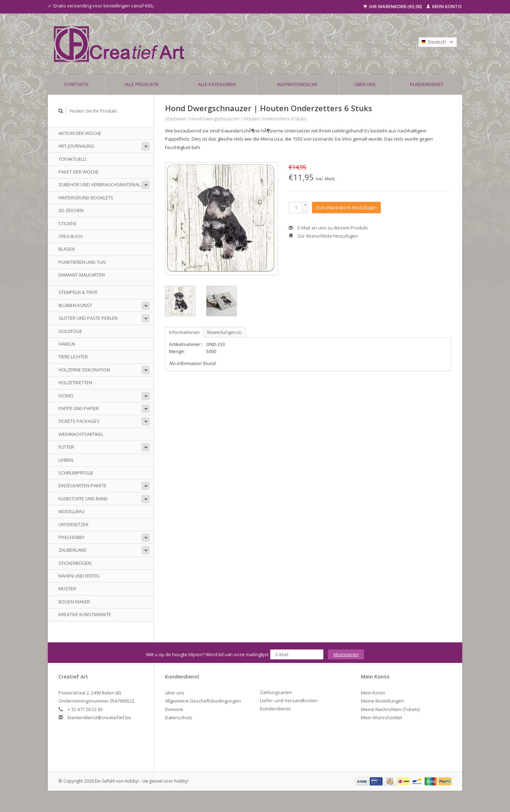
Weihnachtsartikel (81, 434)
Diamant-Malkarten (82, 275)
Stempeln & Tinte (78, 292)
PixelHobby (72, 537)
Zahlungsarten (276, 692)
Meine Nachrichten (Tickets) (390, 709)
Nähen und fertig (79, 576)
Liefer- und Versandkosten (289, 700)
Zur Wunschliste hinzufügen (323, 236)
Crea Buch (70, 236)
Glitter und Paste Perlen (88, 318)
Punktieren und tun (82, 262)
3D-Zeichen (71, 210)
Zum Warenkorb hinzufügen (346, 208)
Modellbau (72, 511)
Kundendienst (427, 84)
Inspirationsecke (297, 84)
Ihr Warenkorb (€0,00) (393, 6)
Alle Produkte (142, 84)
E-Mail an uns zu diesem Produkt (328, 228)
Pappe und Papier (79, 408)
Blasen (67, 249)
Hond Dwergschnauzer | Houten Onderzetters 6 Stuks (248, 119)
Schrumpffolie (76, 473)
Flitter (66, 447)
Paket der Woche (79, 172)
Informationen (184, 332)
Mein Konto (444, 6)
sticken (67, 223)
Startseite (76, 84)
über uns (365, 84)
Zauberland (73, 550)
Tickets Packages (79, 421)
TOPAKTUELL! (72, 159)
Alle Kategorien (217, 84)
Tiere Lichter (73, 357)
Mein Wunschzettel (381, 717)
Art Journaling (76, 146)
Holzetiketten (75, 382)
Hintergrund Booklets (86, 198)
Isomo (66, 396)
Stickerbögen (75, 563)
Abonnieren (346, 654)
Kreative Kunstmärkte (85, 614)
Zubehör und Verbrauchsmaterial (99, 184)
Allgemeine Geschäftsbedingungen (203, 701)
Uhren (66, 460)
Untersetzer (73, 524)
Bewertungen (224, 332)
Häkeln (67, 344)
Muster (67, 589)
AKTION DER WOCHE (80, 133)
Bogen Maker (74, 602)
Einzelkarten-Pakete (83, 486)
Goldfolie (70, 331)
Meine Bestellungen (382, 701)
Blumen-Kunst (75, 305)
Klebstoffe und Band (83, 499)
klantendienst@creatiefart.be (99, 717)
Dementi (174, 709)
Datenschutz (179, 717)
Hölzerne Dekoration (84, 370)
